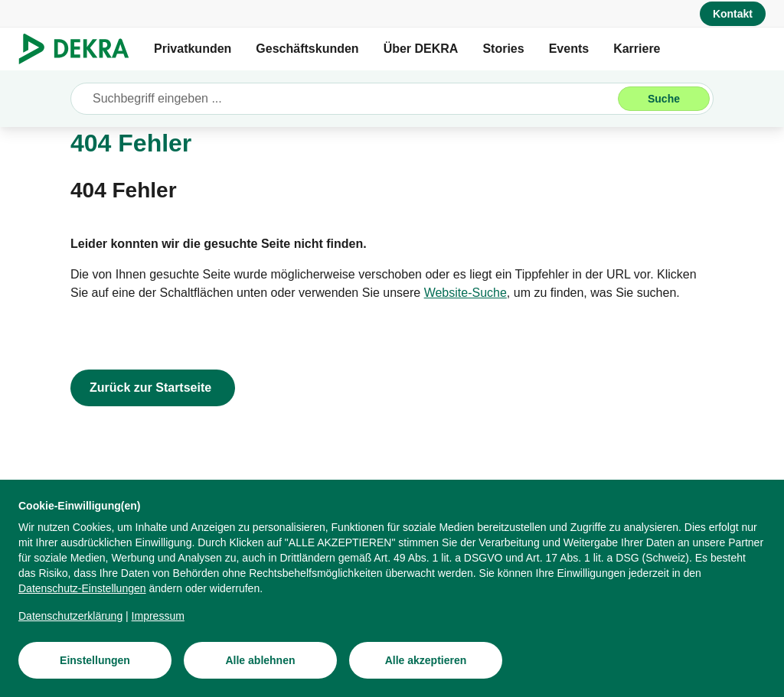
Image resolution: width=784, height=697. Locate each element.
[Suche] (664, 99)
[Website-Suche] (465, 293)
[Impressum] (158, 624)
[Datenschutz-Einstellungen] (82, 596)
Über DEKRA (421, 49)
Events (569, 49)
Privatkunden (193, 49)
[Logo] (80, 49)
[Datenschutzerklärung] (70, 624)
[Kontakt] (733, 14)
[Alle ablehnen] (260, 668)
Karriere (637, 49)
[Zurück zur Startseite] (153, 388)
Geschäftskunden (307, 49)
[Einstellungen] (95, 668)
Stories (503, 49)
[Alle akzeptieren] (426, 668)
